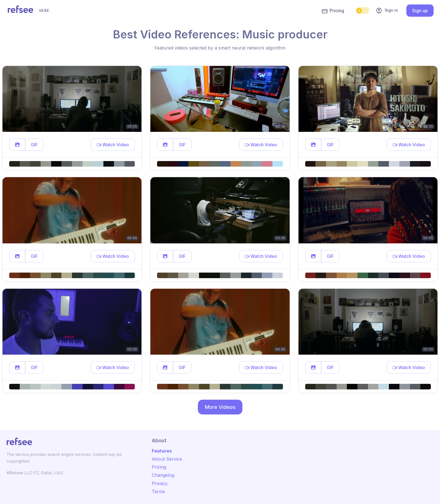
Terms (158, 491)
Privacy (160, 483)
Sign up (420, 11)
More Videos (220, 407)
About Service (167, 459)
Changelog (163, 475)
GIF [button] (34, 145)
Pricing (333, 11)
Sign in (387, 11)
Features (162, 451)
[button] (17, 145)
